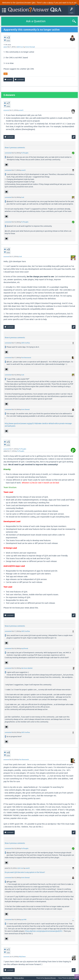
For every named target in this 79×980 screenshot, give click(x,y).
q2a (6, 74)
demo (51, 3)
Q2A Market (73, 978)
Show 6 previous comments (15, 338)
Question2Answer (50, 978)
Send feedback (7, 978)
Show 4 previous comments (15, 843)
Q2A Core (20, 47)
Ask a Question (36, 21)
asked (5, 47)
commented (8, 153)
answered (6, 110)
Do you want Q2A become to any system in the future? (25, 872)
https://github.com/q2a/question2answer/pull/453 (44, 931)
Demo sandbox (19, 978)
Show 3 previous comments (15, 148)
